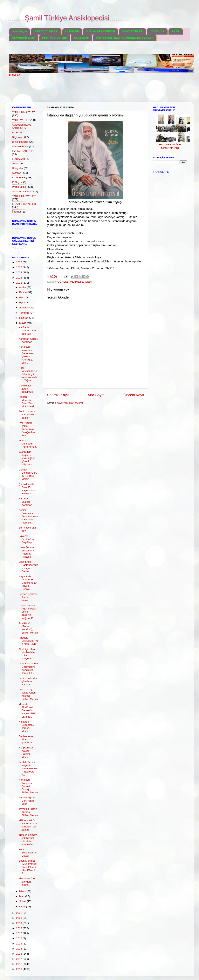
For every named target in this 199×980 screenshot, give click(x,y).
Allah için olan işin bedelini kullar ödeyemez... (27, 654)
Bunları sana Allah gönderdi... (26, 739)
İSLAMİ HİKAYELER (24, 204)
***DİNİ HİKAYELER (24, 112)
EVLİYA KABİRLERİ (24, 151)
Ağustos (24, 308)
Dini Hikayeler (20, 142)
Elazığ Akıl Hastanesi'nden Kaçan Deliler (28, 567)
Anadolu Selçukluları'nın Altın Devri (28, 641)
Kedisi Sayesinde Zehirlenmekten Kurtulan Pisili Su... (28, 516)
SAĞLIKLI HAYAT (22, 191)
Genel (16, 164)
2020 (19, 918)
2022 (19, 283)
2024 (19, 272)
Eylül (22, 303)
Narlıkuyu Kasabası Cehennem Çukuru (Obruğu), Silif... (27, 355)
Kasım (23, 292)
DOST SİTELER (132, 31)
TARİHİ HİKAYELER (24, 196)
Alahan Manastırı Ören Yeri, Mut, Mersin (27, 402)
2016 (19, 938)
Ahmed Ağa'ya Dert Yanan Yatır (27, 801)
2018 (19, 928)
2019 (19, 923)
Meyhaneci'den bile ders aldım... (27, 881)
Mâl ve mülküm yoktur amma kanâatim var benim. (28, 825)
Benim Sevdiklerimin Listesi (28, 853)
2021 (19, 913)
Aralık (23, 287)
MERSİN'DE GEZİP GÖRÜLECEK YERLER (125, 38)
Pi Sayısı (17, 182)
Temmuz (25, 313)
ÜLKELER (72, 31)
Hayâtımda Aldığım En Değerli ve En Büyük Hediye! (28, 583)
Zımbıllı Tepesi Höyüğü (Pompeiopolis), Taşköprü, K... (28, 768)
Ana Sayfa (20, 31)
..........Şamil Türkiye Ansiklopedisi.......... (67, 18)
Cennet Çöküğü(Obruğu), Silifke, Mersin (28, 474)
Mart (22, 896)
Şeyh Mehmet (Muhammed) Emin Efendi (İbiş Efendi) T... (28, 867)
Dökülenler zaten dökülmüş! (26, 389)
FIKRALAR (18, 159)
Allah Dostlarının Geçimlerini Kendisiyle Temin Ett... (28, 668)
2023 (19, 278)
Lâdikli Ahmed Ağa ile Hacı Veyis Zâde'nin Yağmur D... (27, 612)
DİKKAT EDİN (20, 146)
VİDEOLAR (157, 31)
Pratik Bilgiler (20, 187)
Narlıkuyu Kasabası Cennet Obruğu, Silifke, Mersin (28, 786)
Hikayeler (17, 168)
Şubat (23, 901)
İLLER (176, 31)
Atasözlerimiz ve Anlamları (22, 126)
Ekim (23, 297)
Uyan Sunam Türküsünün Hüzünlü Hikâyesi (27, 552)
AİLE (15, 132)
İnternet (17, 212)
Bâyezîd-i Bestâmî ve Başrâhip (27, 539)
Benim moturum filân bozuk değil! (28, 414)
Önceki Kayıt (134, 395)
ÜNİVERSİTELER (24, 38)
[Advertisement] (80, 92)
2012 (19, 959)
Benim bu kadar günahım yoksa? (28, 681)
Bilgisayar (18, 137)
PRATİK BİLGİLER (55, 38)
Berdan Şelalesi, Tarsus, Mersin (28, 597)
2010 (19, 969)
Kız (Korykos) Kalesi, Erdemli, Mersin (27, 752)
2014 (19, 949)
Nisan (23, 891)
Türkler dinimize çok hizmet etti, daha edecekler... (28, 840)
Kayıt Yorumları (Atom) (70, 403)
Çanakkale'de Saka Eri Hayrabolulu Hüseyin (27, 489)
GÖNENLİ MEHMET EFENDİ (75, 282)
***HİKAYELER (21, 120)
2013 (19, 954)
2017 (19, 933)
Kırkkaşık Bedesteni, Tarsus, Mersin (26, 727)
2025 (19, 267)
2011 (19, 964)
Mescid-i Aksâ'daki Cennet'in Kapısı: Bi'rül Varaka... (27, 710)
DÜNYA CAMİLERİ (46, 31)
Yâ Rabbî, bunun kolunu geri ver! (28, 330)
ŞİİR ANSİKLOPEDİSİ (100, 31)
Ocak (23, 907)
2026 (19, 262)
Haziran (24, 318)
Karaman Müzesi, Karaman (25, 502)
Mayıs (23, 323)
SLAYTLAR (82, 38)
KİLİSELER (19, 178)
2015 (19, 944)
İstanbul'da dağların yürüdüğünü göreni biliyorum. (27, 458)
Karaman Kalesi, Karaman (28, 340)
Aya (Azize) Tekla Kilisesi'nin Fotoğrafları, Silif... (27, 429)
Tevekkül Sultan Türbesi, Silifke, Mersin (28, 812)
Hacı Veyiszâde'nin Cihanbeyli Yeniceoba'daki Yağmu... (28, 374)
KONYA (17, 173)
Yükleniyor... (19, 229)
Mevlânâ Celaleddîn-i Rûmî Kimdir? (28, 444)
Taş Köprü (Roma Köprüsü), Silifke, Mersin (28, 628)
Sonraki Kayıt (58, 395)
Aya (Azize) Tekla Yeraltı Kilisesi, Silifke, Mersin (28, 694)
